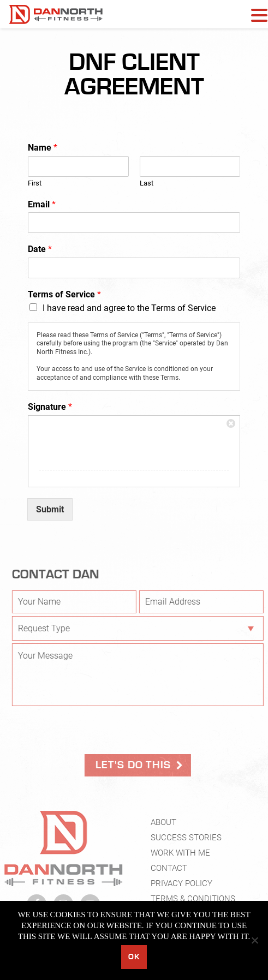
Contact (169, 871)
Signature (50, 407)
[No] (254, 940)
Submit (50, 509)
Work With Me (180, 856)
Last (147, 183)
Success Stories (186, 841)
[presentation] (98, 730)
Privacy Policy (181, 887)
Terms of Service (64, 294)
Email (42, 204)
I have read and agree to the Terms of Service (129, 308)
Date (40, 249)
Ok (134, 957)
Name (43, 148)
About (163, 826)
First (35, 183)
